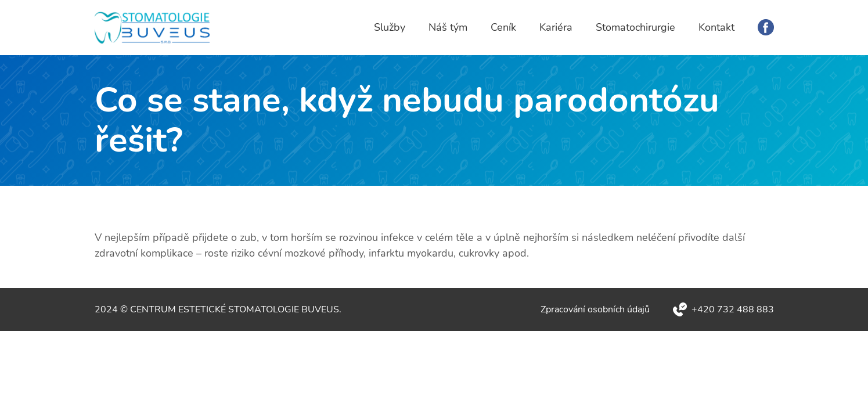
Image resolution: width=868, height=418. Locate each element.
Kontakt (716, 27)
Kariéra (556, 27)
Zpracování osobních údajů (595, 309)
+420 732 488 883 (733, 309)
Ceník (503, 27)
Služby (390, 27)
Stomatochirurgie (635, 27)
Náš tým (448, 27)
